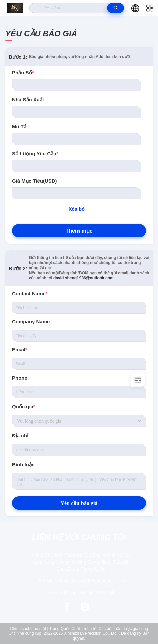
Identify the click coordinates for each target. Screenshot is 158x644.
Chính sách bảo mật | (29, 629)
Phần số (23, 72)
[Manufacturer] (76, 112)
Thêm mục (79, 231)
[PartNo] (76, 85)
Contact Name (30, 293)
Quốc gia (24, 406)
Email (20, 350)
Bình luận (23, 465)
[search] (115, 8)
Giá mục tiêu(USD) (35, 181)
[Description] (76, 139)
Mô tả (19, 127)
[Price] (76, 193)
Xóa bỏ (76, 209)
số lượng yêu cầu (35, 154)
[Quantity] (76, 166)
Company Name (31, 321)
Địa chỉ (20, 436)
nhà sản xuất (28, 99)
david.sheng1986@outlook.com (84, 278)
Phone (20, 378)
